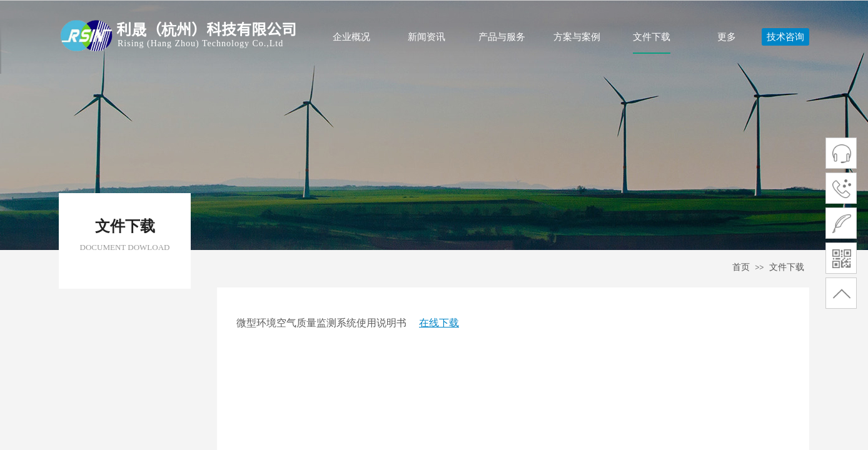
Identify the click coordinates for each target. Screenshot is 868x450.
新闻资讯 (426, 37)
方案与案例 (577, 37)
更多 (727, 37)
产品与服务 (502, 37)
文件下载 (652, 37)
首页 (741, 267)
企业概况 (351, 37)
